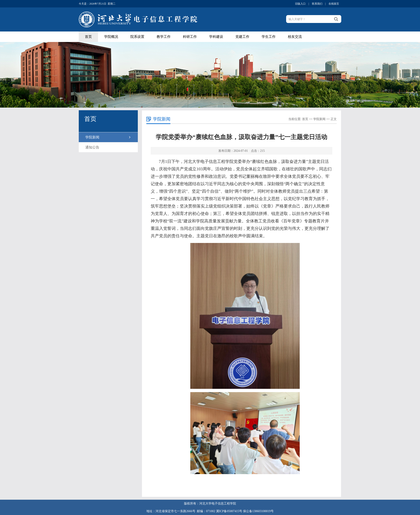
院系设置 (137, 37)
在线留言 (334, 4)
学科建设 (216, 37)
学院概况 (111, 37)
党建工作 (242, 37)
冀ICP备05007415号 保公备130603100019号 (245, 511)
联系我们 (317, 4)
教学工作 (164, 37)
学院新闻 (92, 137)
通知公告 (92, 147)
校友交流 (295, 37)
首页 (88, 37)
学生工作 (269, 37)
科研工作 (190, 37)
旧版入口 (300, 4)
